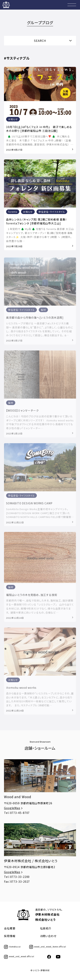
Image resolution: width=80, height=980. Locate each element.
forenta (13, 212)
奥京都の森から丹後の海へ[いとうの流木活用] (35, 319)
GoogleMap (14, 808)
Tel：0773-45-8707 (17, 813)
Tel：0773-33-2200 (17, 877)
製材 (43, 311)
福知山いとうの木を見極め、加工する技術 (32, 596)
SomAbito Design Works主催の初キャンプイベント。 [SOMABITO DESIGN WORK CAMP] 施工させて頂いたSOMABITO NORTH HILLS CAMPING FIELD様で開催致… (40, 514)
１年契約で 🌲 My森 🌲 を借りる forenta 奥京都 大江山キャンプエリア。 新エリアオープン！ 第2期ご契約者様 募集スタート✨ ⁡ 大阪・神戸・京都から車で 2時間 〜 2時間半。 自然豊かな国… (40, 235)
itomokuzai (12, 947)
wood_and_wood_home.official (48, 947)
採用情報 (10, 936)
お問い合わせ (48, 936)
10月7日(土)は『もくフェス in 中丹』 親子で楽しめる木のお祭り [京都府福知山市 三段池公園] (39, 129)
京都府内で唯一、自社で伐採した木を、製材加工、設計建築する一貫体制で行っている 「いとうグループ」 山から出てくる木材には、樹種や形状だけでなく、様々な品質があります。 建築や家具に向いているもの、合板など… (40, 608)
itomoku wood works (21, 689)
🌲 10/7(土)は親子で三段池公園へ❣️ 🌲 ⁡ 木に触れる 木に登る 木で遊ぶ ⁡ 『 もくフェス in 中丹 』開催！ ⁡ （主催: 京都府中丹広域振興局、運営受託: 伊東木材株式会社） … (40, 141)
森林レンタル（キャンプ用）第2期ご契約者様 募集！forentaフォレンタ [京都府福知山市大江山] (37, 222)
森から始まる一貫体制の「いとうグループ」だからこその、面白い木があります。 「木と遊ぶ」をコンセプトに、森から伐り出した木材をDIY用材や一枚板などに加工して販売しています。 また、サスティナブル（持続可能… (40, 701)
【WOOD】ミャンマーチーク (22, 412)
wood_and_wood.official (19, 956)
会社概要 (10, 928)
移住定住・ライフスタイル (52, 212)
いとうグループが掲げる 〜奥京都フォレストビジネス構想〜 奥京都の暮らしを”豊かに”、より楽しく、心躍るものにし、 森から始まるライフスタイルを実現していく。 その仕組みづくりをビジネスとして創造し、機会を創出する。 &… (40, 331)
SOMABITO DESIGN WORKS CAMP (29, 505)
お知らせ (13, 119)
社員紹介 (46, 928)
